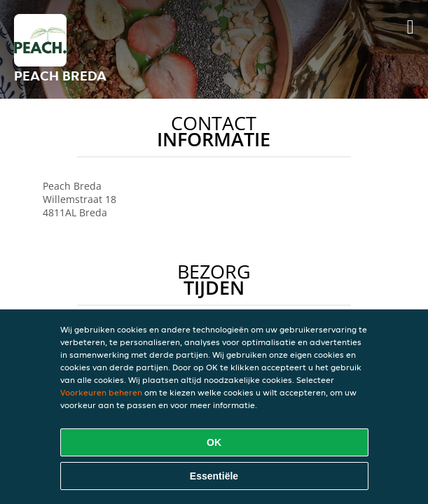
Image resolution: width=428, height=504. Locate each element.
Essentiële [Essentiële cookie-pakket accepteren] (214, 476)
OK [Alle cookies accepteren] (214, 442)
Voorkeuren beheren (101, 392)
